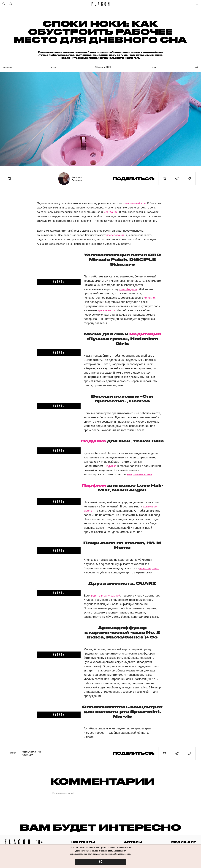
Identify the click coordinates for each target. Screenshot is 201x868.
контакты (83, 842)
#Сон (40, 752)
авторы (133, 842)
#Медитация (27, 755)
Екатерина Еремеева (77, 179)
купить (59, 282)
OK (100, 862)
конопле (149, 298)
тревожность (106, 310)
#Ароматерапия (29, 752)
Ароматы (7, 67)
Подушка (93, 441)
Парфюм (94, 485)
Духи (53, 67)
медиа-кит (184, 842)
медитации (111, 212)
